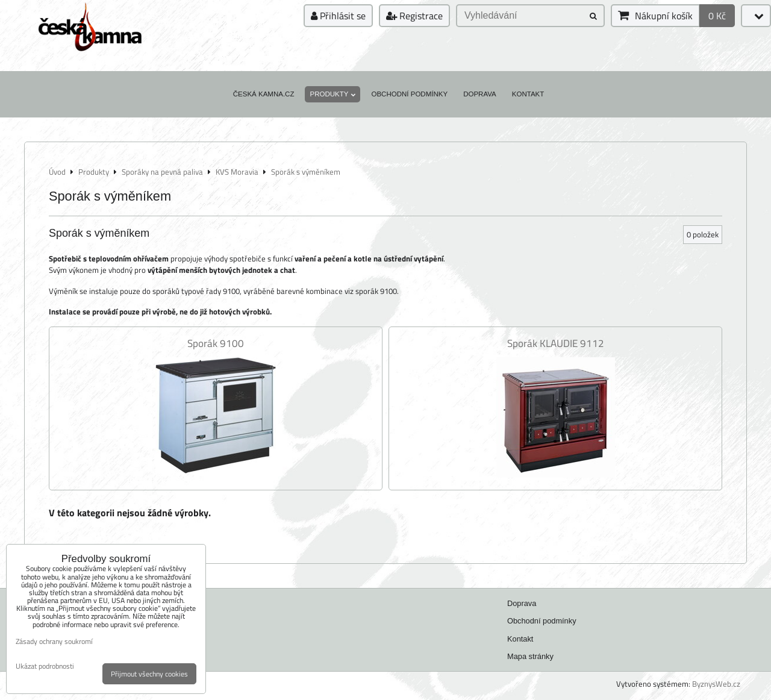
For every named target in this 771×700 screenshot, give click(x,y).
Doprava (480, 94)
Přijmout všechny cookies (149, 674)
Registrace (414, 16)
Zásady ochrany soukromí (54, 641)
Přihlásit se (338, 16)
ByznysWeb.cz (716, 684)
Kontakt (528, 94)
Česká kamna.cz (264, 94)
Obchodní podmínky (409, 94)
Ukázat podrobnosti (45, 666)
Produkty (332, 94)
